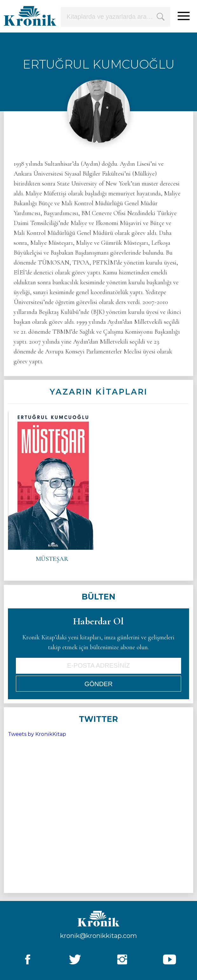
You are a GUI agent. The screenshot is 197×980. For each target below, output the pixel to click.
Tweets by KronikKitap (37, 734)
